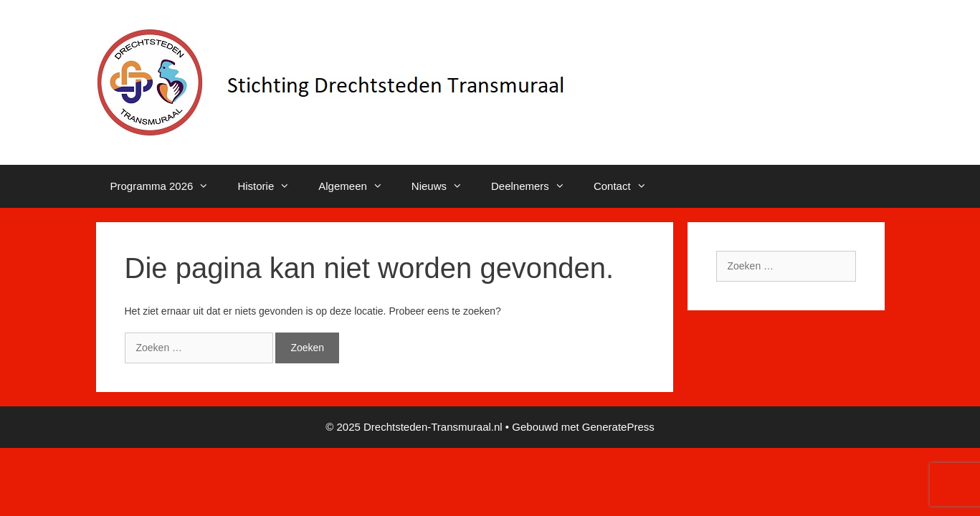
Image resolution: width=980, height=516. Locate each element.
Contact (627, 186)
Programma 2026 (167, 186)
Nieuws (444, 186)
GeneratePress (618, 427)
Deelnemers (535, 186)
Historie (271, 186)
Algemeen (358, 186)
